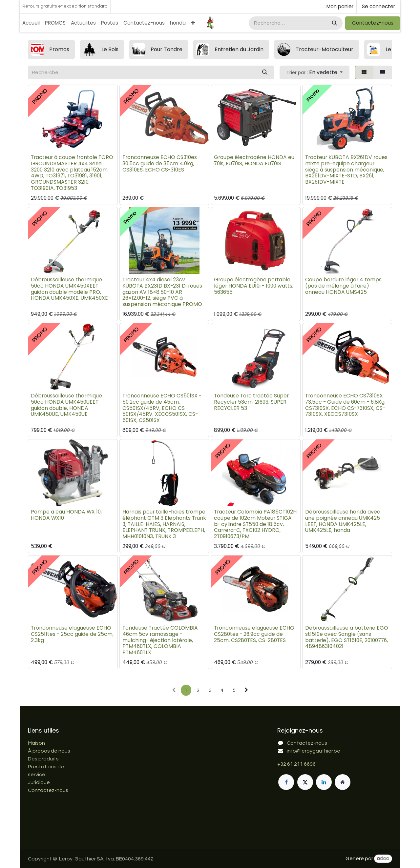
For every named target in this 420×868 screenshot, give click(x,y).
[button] (315, 72)
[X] (305, 782)
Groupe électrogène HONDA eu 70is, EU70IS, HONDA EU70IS (254, 160)
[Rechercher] (334, 23)
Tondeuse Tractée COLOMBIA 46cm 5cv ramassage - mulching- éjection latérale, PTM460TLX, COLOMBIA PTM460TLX (160, 640)
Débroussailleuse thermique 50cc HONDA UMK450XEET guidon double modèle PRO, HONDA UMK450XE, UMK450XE (69, 288)
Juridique (39, 782)
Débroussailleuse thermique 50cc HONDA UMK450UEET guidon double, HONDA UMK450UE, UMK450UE (66, 404)
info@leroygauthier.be (314, 751)
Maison (36, 743)
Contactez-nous (373, 23)
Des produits (43, 759)
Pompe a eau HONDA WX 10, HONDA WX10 (66, 515)
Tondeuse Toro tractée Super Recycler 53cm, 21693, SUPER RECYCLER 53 (251, 402)
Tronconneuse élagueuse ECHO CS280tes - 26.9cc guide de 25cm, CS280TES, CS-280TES (254, 634)
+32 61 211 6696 (296, 764)
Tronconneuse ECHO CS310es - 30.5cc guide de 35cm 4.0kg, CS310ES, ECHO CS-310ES (162, 163)
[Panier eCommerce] (339, 7)
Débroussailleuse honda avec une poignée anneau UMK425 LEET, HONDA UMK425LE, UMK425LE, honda (343, 521)
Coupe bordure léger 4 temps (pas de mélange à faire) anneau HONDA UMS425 (343, 285)
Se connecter (378, 6)
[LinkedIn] (324, 782)
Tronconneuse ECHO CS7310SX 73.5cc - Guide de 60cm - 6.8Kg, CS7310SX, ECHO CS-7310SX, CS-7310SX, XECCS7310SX (345, 404)
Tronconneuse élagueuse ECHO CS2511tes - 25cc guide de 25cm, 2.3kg (72, 634)
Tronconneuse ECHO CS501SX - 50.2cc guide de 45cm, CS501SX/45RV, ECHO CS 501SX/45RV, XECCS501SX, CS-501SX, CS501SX (162, 408)
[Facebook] (286, 782)
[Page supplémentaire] (343, 782)
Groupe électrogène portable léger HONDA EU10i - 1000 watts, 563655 (254, 285)
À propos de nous (49, 751)
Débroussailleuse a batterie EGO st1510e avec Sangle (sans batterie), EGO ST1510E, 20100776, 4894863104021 (347, 637)
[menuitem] (31, 23)
